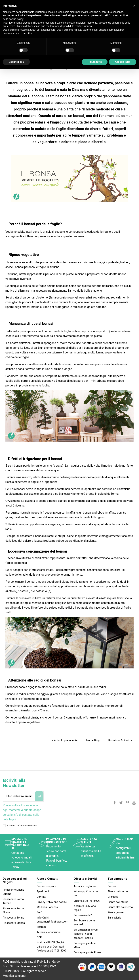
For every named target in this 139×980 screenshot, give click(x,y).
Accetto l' (22, 826)
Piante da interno (118, 892)
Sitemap (42, 927)
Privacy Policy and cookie (52, 902)
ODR (39, 937)
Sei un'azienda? (83, 915)
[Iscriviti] (39, 796)
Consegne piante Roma (87, 953)
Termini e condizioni (49, 932)
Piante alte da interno (120, 907)
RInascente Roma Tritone (13, 901)
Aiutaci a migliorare (85, 886)
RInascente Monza (14, 923)
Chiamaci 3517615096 (87, 901)
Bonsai (112, 886)
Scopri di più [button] (16, 62)
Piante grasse (116, 912)
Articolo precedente (65, 740)
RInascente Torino (13, 918)
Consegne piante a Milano (85, 945)
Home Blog (93, 740)
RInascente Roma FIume (13, 910)
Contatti (41, 897)
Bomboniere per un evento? (85, 923)
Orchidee (113, 897)
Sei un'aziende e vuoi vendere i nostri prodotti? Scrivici (86, 934)
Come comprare (46, 886)
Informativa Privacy (27, 826)
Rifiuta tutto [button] (95, 62)
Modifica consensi (14, 976)
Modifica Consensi (48, 907)
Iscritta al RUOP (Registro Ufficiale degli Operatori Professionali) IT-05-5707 (52, 947)
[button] (134, 6)
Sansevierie (114, 918)
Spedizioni (43, 892)
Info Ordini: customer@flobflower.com (52, 920)
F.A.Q (40, 912)
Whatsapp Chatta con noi (86, 894)
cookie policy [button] (16, 19)
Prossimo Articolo (120, 740)
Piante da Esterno (118, 902)
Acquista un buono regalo (85, 908)
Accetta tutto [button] (123, 62)
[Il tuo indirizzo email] (19, 796)
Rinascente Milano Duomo (13, 892)
